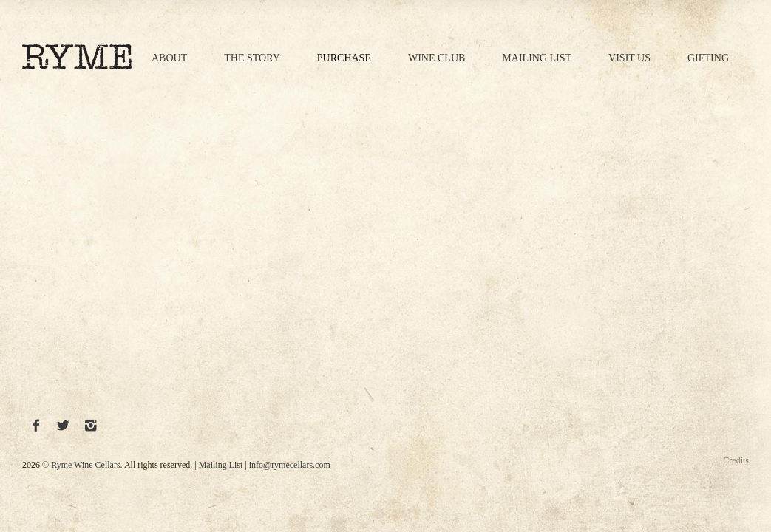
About (169, 58)
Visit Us (629, 58)
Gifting (708, 58)
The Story (252, 58)
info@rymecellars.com (290, 465)
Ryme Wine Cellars (85, 465)
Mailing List (537, 58)
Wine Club (437, 58)
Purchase (344, 58)
